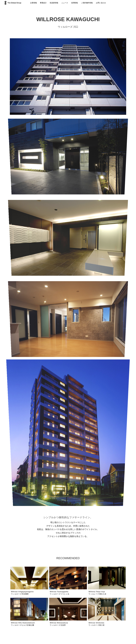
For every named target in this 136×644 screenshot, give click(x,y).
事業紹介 (43, 3)
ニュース (65, 3)
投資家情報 (54, 3)
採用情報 (75, 3)
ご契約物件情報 (87, 3)
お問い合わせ (101, 3)
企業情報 (33, 3)
